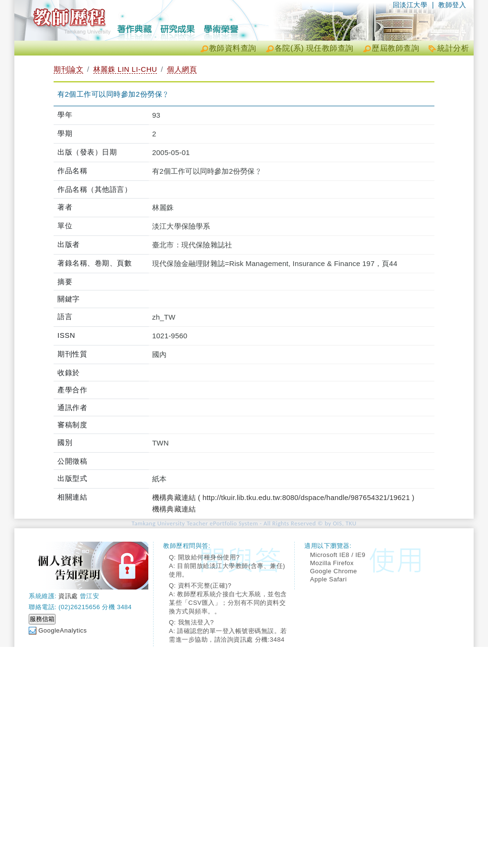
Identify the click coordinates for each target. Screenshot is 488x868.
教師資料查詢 (233, 48)
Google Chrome (333, 571)
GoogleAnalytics (62, 630)
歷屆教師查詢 (395, 48)
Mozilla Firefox (332, 563)
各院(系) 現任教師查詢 (314, 48)
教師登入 (452, 5)
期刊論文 (68, 69)
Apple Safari (328, 579)
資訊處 (68, 596)
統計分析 (453, 48)
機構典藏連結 (174, 509)
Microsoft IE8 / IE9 (338, 555)
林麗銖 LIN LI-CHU (125, 69)
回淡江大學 (410, 5)
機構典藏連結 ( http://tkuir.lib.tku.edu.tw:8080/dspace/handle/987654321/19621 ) (283, 497)
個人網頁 (182, 69)
